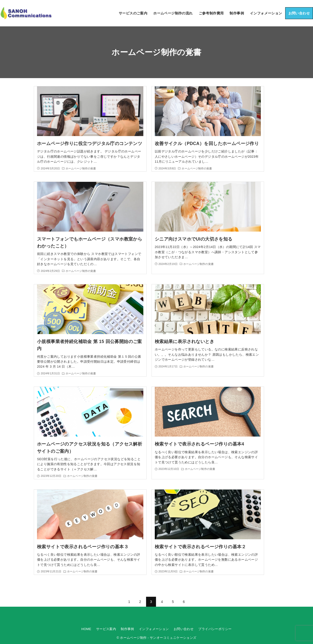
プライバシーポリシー (215, 629)
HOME (86, 629)
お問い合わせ (184, 629)
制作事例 (127, 629)
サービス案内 (106, 629)
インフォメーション (154, 629)
